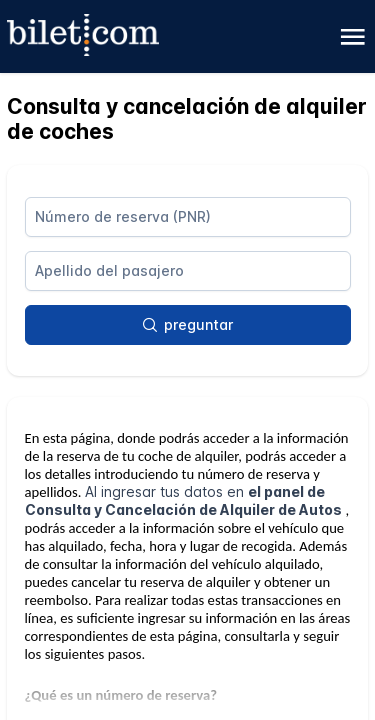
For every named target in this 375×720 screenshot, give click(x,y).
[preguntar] (188, 325)
